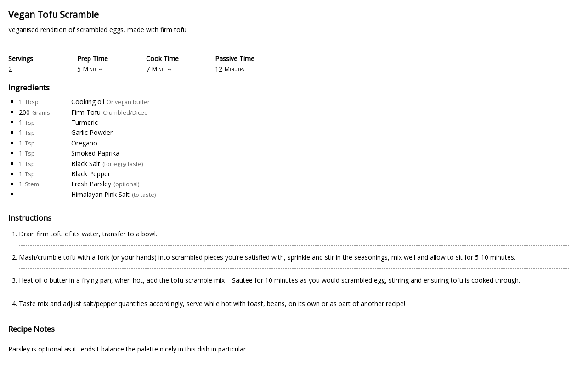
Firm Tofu (86, 112)
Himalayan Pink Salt (100, 194)
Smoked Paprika (95, 153)
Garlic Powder (92, 132)
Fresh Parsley (91, 184)
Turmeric (85, 122)
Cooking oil (88, 102)
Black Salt (86, 164)
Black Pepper (91, 174)
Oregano (84, 143)
